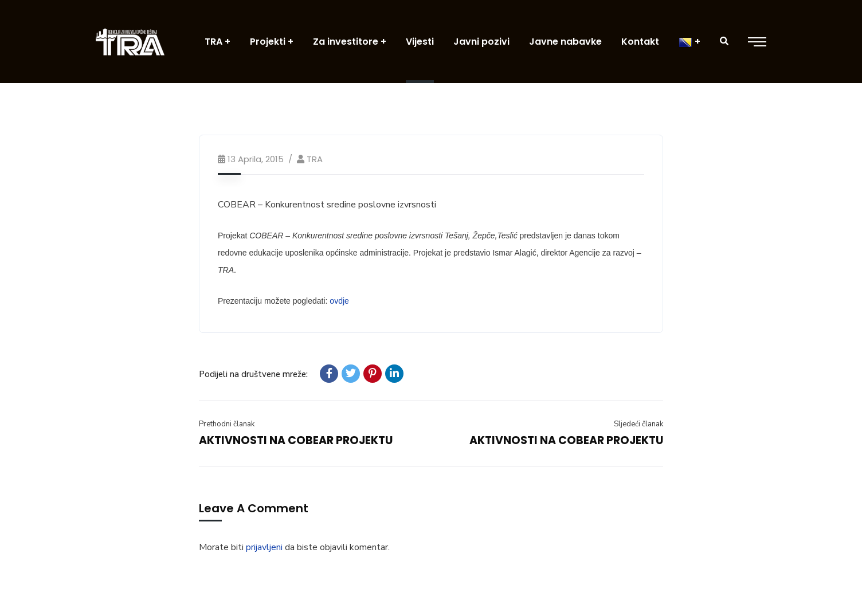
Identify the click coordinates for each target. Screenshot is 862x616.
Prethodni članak (227, 424)
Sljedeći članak (638, 424)
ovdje (339, 301)
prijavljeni (264, 547)
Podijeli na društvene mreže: (253, 374)
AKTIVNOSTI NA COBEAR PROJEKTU (296, 440)
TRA (315, 159)
